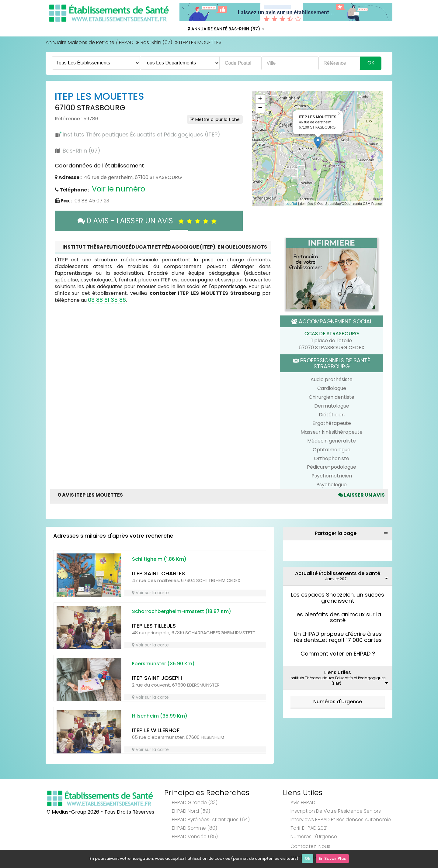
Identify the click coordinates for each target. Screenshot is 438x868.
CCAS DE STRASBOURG (332, 334)
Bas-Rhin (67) (156, 42)
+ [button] (260, 99)
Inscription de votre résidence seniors (336, 811)
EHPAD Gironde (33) (195, 803)
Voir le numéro (118, 189)
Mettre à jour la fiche (215, 119)
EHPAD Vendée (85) (195, 837)
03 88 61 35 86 (107, 300)
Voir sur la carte (150, 593)
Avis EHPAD (303, 803)
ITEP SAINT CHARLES (158, 573)
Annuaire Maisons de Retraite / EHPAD (90, 42)
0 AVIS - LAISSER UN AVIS (149, 221)
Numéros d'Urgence (338, 702)
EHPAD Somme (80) (195, 828)
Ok (308, 859)
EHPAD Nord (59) (191, 811)
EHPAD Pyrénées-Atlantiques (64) (211, 820)
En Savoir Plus (332, 859)
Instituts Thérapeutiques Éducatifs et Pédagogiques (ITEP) (141, 134)
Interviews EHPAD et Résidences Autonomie (341, 820)
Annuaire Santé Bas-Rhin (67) (226, 29)
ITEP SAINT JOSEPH (157, 678)
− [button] (260, 108)
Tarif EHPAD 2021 (309, 828)
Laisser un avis (362, 495)
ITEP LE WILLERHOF (156, 730)
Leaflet (291, 204)
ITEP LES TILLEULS (154, 626)
